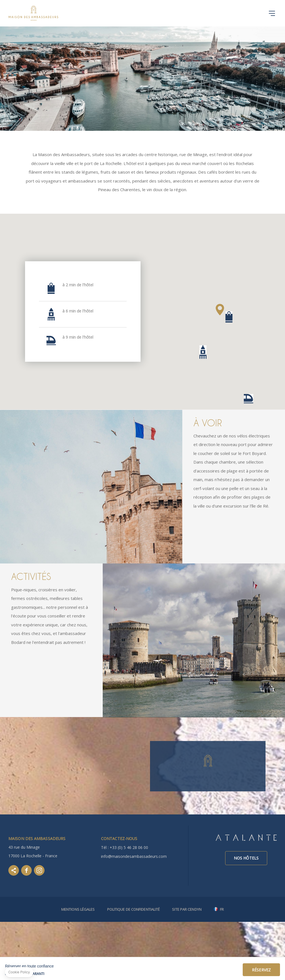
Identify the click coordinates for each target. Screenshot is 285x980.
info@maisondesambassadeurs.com (134, 856)
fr (222, 910)
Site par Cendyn (187, 909)
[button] (229, 317)
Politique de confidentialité (134, 909)
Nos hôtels (246, 858)
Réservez (261, 970)
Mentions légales (78, 909)
